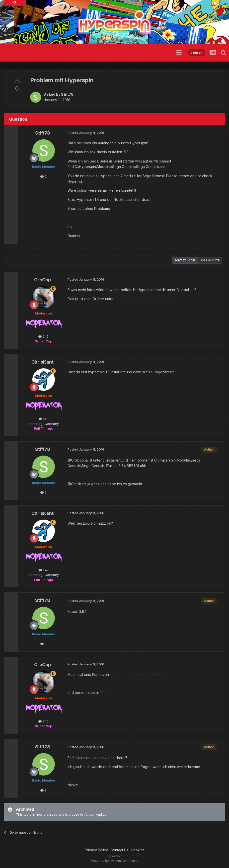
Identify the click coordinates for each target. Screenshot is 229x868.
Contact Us (119, 850)
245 (43, 336)
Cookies (138, 850)
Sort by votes (185, 260)
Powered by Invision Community (115, 861)
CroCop (42, 280)
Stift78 (67, 94)
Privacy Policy (96, 850)
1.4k (44, 419)
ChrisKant (42, 362)
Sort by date (210, 260)
